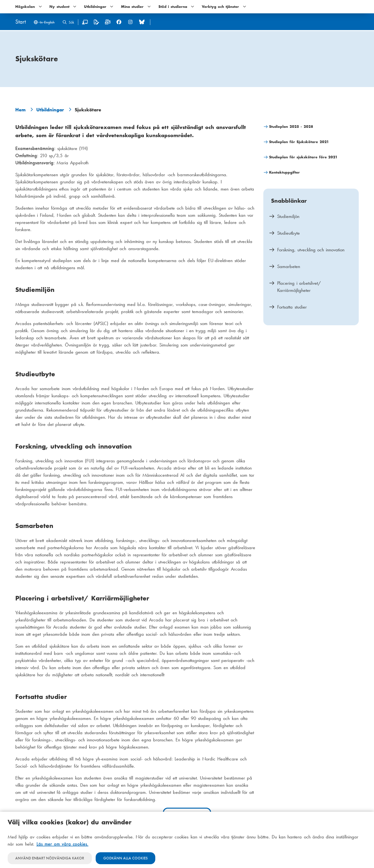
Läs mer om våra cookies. (62, 844)
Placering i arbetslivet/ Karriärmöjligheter (299, 287)
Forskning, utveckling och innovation (311, 250)
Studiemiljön (288, 216)
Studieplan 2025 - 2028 (291, 127)
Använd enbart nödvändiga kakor (50, 858)
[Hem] (21, 22)
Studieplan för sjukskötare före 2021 (303, 157)
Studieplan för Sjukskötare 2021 (299, 142)
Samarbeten (289, 266)
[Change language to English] (44, 23)
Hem (20, 110)
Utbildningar (50, 110)
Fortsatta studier (292, 307)
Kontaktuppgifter (284, 172)
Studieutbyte (288, 233)
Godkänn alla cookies (125, 858)
